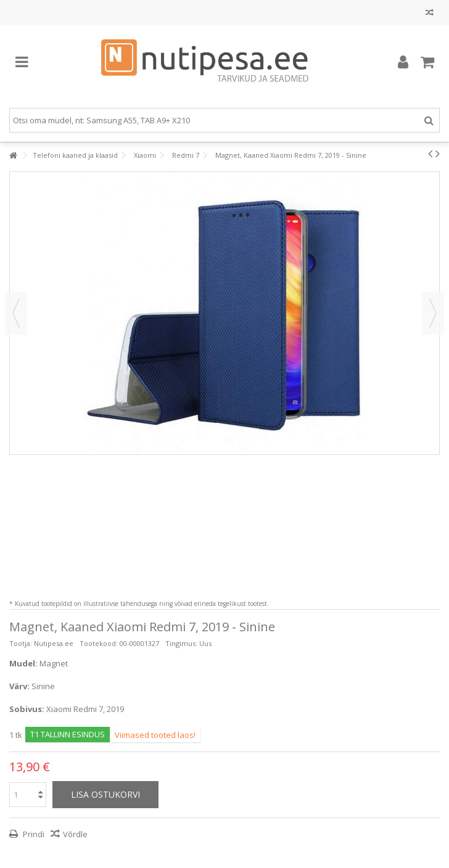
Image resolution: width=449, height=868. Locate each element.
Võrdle (75, 834)
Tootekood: (99, 643)
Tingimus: (181, 643)
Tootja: (21, 643)
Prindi (33, 834)
